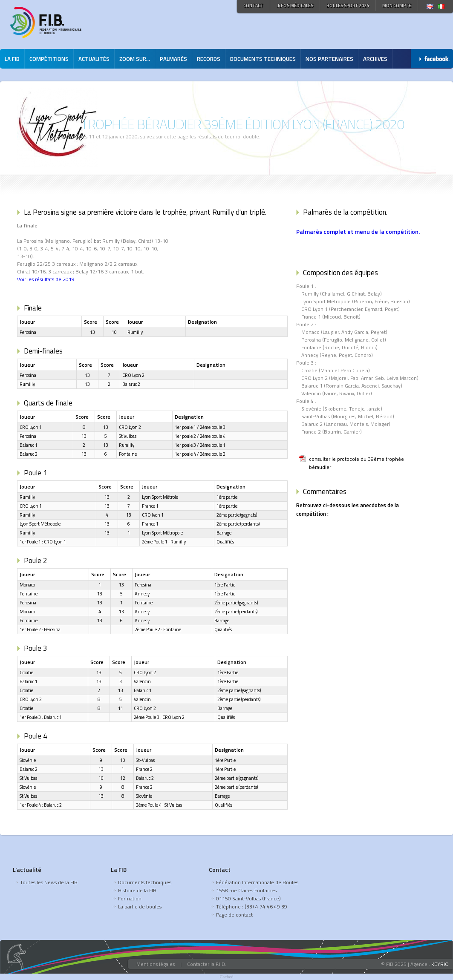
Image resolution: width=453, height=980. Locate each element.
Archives (375, 59)
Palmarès (173, 59)
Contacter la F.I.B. (207, 964)
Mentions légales (156, 964)
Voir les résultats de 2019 (46, 279)
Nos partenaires (329, 59)
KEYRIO (440, 964)
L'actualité (27, 869)
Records (209, 59)
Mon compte (397, 6)
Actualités (94, 59)
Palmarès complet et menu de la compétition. (358, 231)
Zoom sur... (135, 59)
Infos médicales (295, 6)
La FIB (12, 59)
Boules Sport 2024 (348, 6)
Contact (253, 6)
